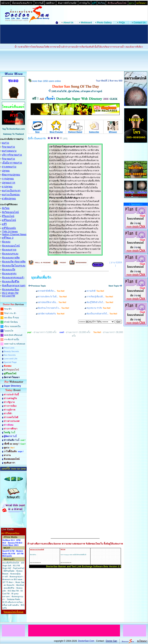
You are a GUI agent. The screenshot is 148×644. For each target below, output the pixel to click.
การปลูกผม (8, 179)
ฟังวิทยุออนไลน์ (10, 212)
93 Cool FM (8, 296)
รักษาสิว (8, 309)
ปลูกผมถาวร (9, 183)
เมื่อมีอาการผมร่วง (12, 163)
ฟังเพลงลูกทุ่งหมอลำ (13, 278)
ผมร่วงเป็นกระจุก (11, 191)
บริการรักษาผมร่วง (12, 155)
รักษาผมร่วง (8, 147)
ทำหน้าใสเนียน (11, 322)
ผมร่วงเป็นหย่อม (11, 195)
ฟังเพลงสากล (9, 250)
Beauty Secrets (11, 351)
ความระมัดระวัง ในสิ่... (52, 297)
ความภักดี (95, 291)
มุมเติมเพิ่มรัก (41, 277)
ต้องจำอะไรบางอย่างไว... (53, 308)
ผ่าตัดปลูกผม (9, 199)
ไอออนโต (9, 331)
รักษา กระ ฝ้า (10, 313)
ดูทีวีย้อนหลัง (9, 228)
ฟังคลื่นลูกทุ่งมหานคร (14, 286)
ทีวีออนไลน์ (8, 216)
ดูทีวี (4, 224)
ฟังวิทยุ (6, 208)
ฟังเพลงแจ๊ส (9, 270)
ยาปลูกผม (7, 187)
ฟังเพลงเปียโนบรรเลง (14, 266)
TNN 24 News (10, 232)
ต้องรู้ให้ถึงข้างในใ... (100, 302)
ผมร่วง (5, 143)
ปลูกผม (6, 171)
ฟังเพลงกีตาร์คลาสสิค (14, 262)
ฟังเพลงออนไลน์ (11, 246)
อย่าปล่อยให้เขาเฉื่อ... (52, 302)
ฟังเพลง (6, 242)
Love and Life (11, 359)
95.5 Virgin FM (10, 293)
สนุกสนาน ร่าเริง (99, 308)
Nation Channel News (14, 234)
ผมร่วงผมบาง (9, 151)
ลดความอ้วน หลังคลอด (15, 344)
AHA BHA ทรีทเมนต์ (13, 335)
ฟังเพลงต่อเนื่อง (11, 289)
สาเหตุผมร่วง (9, 167)
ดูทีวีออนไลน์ (9, 220)
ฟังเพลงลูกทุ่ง (9, 274)
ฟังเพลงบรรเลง (10, 254)
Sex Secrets (10, 355)
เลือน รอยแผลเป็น (12, 326)
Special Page (10, 362)
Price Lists (9, 348)
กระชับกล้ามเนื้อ (12, 339)
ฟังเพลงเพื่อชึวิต (11, 282)
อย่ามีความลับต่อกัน (51, 314)
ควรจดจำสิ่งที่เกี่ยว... (51, 291)
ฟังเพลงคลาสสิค (11, 258)
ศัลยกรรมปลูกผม (11, 175)
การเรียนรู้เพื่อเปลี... (100, 297)
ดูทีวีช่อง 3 (8, 238)
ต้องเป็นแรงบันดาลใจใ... (102, 314)
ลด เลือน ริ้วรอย (11, 318)
